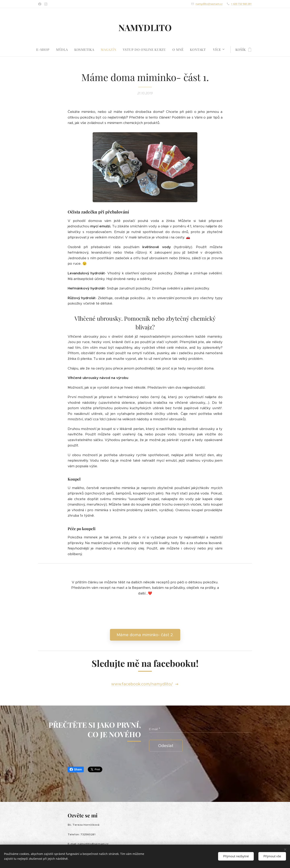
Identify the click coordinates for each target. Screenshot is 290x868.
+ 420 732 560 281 (241, 4)
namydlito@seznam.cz (209, 4)
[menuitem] (45, 50)
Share (76, 769)
